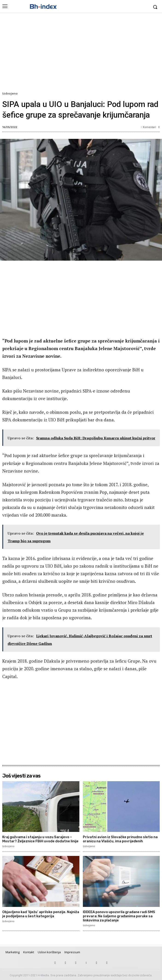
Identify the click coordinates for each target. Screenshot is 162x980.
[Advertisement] (81, 53)
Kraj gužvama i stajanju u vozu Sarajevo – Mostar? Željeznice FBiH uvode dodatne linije (40, 839)
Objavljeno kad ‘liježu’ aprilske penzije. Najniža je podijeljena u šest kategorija (41, 914)
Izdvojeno (11, 94)
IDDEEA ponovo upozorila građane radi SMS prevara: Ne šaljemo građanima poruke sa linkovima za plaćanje (119, 916)
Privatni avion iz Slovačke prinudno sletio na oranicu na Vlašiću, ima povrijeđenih (120, 839)
